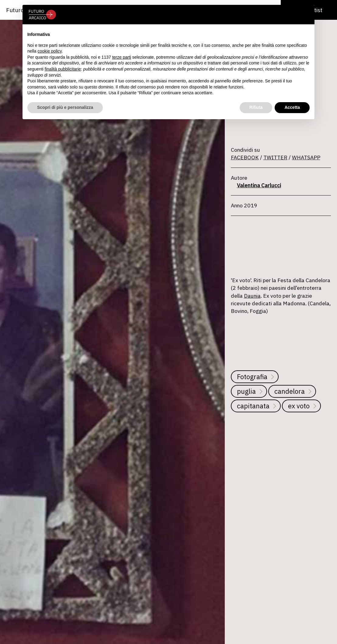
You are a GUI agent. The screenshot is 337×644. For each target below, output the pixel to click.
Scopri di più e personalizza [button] (65, 107)
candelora (290, 391)
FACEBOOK (245, 157)
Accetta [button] (292, 107)
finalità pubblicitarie (63, 69)
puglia (246, 391)
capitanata (253, 406)
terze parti (122, 57)
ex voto (299, 406)
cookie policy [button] (49, 51)
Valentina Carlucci (259, 185)
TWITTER (275, 157)
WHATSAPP (306, 157)
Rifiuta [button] (256, 107)
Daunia (252, 296)
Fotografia (252, 377)
